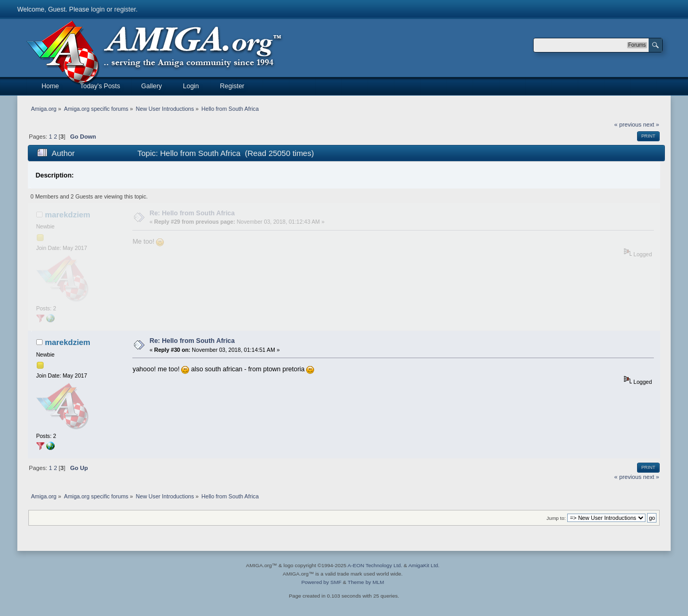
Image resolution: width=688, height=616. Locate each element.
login (98, 9)
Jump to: (556, 518)
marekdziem (67, 215)
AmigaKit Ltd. (424, 565)
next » (651, 124)
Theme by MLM (366, 582)
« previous (628, 124)
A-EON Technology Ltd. (375, 565)
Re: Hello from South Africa (192, 213)
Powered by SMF (321, 582)
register (125, 9)
